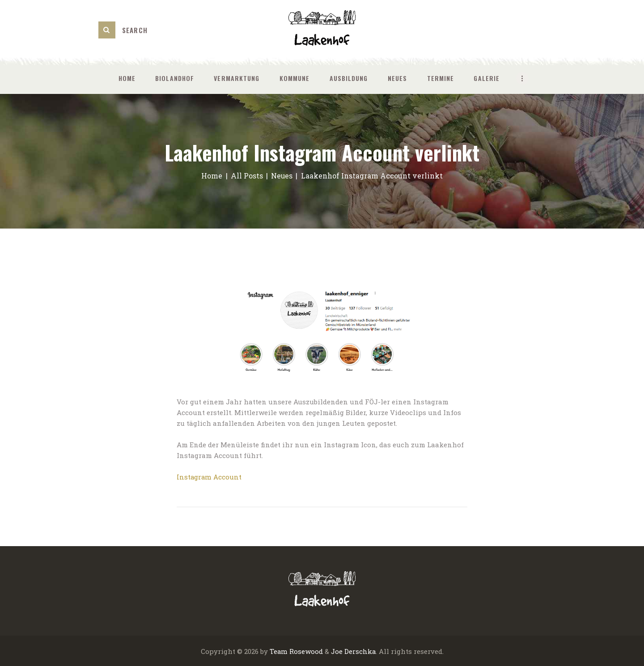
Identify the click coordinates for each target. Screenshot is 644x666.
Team (278, 651)
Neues (282, 176)
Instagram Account (209, 477)
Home (212, 176)
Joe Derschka (353, 651)
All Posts (246, 176)
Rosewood (306, 651)
